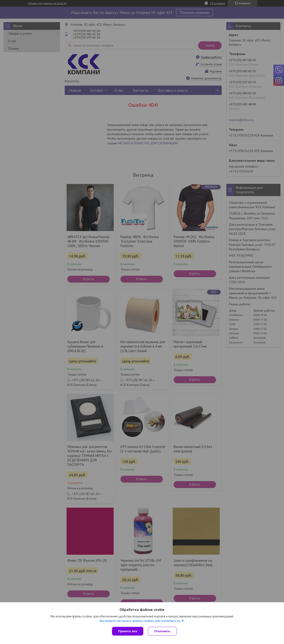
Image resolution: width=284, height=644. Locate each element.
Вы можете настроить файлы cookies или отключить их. (140, 621)
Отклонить (162, 631)
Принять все (128, 631)
